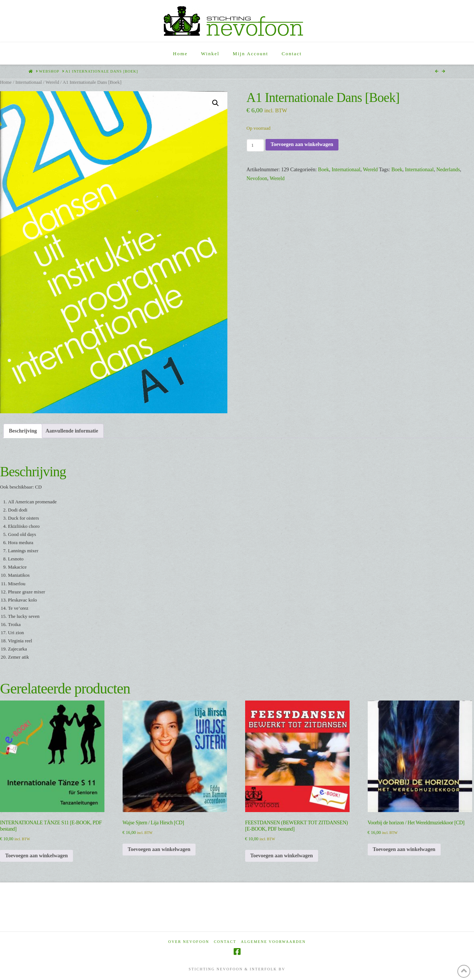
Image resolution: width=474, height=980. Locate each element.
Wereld (52, 82)
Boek (324, 170)
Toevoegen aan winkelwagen (302, 144)
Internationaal (29, 82)
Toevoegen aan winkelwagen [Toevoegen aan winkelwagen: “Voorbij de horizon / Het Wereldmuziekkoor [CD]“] (404, 849)
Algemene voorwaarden (273, 942)
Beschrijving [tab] (23, 431)
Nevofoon (257, 178)
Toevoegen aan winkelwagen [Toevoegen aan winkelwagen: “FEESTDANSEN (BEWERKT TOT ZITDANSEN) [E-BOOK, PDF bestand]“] (282, 856)
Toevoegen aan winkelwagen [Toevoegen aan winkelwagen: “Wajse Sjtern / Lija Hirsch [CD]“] (159, 849)
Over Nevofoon (189, 942)
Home (6, 82)
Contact (225, 942)
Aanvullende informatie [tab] (72, 431)
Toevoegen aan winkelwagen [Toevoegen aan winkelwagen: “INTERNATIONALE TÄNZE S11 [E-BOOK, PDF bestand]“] (36, 856)
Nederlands (448, 170)
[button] (216, 103)
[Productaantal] (255, 145)
